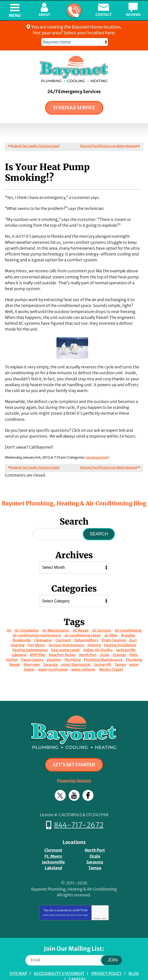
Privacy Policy (61, 897)
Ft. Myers (53, 840)
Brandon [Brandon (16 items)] (128, 622)
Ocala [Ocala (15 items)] (105, 641)
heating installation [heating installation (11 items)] (120, 632)
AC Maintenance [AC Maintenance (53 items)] (56, 617)
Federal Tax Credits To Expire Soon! (35, 146)
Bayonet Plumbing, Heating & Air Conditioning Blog (74, 490)
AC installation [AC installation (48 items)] (27, 617)
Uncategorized (97, 445)
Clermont (53, 835)
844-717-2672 (74, 11)
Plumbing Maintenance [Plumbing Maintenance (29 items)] (103, 646)
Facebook (88, 781)
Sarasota (95, 846)
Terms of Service (76, 897)
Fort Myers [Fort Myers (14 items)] (37, 632)
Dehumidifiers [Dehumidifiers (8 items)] (86, 627)
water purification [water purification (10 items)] (53, 656)
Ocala (95, 840)
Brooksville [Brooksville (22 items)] (22, 627)
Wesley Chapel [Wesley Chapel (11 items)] (111, 656)
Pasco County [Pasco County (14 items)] (32, 646)
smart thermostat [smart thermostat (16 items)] (76, 651)
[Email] (74, 942)
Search (99, 520)
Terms (104, 900)
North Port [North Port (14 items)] (88, 641)
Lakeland (53, 851)
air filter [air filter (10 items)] (111, 622)
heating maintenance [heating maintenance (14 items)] (30, 637)
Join (113, 942)
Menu (15, 15)
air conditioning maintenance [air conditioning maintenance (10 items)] (37, 622)
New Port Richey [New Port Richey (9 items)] (62, 641)
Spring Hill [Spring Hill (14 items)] (102, 651)
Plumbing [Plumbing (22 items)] (73, 646)
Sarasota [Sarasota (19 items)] (50, 651)
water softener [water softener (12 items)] (83, 656)
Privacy (97, 900)
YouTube (74, 781)
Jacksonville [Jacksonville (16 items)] (126, 637)
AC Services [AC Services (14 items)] (102, 617)
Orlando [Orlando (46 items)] (119, 641)
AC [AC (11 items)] (9, 617)
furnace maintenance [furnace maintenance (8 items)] (66, 632)
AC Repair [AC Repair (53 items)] (81, 617)
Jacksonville (53, 846)
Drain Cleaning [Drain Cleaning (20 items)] (114, 627)
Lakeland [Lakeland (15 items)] (19, 641)
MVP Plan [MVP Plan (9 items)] (38, 641)
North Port (95, 835)
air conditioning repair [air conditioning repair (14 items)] (83, 622)
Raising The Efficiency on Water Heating (109, 146)
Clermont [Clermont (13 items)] (63, 627)
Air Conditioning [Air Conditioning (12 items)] (128, 617)
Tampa (95, 851)
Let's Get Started (74, 751)
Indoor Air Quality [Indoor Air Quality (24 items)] (98, 637)
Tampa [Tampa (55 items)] (120, 651)
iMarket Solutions (47, 970)
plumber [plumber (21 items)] (54, 646)
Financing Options (74, 767)
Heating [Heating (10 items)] (94, 632)
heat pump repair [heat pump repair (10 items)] (66, 637)
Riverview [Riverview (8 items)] (32, 651)
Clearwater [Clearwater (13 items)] (43, 627)
